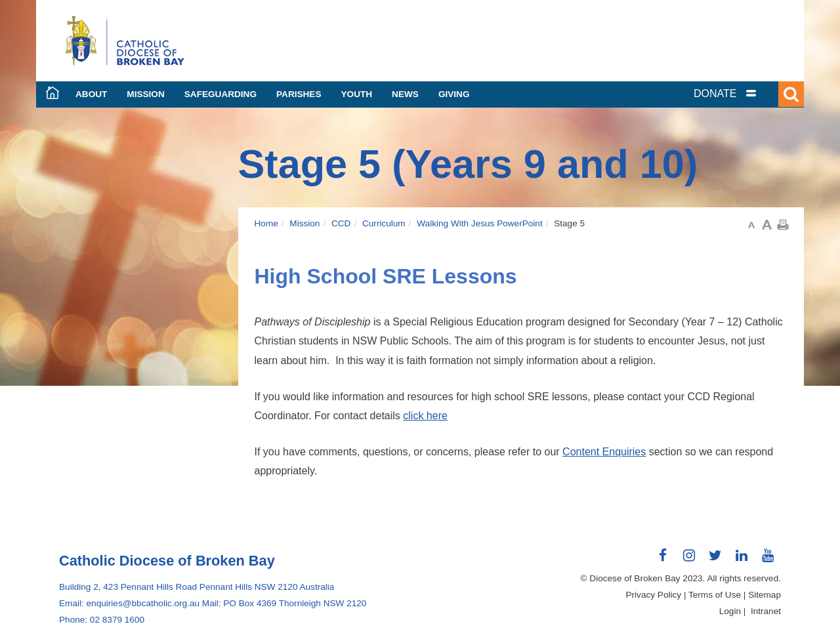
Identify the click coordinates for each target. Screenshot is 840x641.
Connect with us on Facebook (663, 560)
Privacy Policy (654, 595)
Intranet (766, 611)
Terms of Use (715, 595)
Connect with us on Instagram (689, 560)
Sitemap (765, 595)
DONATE (715, 93)
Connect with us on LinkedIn (742, 560)
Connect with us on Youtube (768, 560)
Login (730, 611)
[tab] (742, 93)
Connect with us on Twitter (715, 560)
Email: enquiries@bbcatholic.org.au (129, 603)
